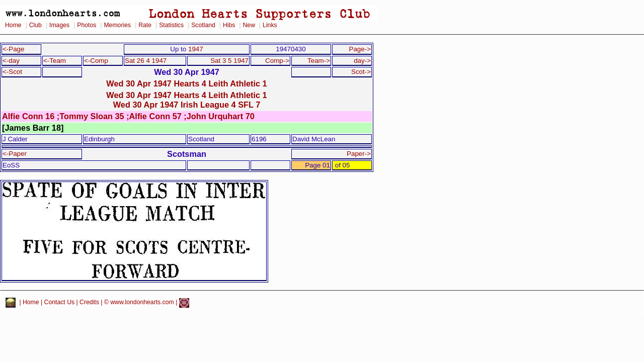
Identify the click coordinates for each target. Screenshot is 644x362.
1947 (196, 49)
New (249, 25)
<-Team (55, 61)
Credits (89, 303)
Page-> (360, 49)
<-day (11, 61)
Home (13, 25)
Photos (87, 25)
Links (270, 25)
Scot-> (361, 72)
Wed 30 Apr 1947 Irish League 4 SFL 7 (187, 105)
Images (59, 25)
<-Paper (15, 154)
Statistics (171, 25)
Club (35, 25)
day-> (362, 61)
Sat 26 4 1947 (146, 61)
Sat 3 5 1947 (229, 61)
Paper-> (359, 154)
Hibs (229, 25)
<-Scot (12, 72)
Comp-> (277, 61)
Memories (117, 25)
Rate (145, 25)
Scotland (203, 25)
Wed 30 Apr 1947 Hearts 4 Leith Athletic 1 (186, 83)
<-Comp (96, 61)
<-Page (14, 49)
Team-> (319, 61)
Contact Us (60, 303)
